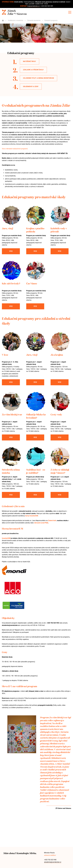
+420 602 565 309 (47, 6)
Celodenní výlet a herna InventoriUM (38, 78)
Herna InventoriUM (12, 528)
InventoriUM (6, 538)
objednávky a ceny (31, 87)
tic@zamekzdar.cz (33, 6)
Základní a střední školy (33, 70)
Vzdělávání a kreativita (15, 20)
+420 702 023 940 (50, 860)
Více (11, 251)
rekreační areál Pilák (41, 523)
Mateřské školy (29, 61)
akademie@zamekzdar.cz (53, 862)
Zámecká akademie (34, 20)
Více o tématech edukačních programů (15, 149)
